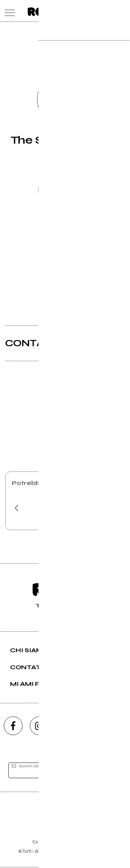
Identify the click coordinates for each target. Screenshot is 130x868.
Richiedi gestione (65, 191)
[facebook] (13, 727)
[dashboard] (122, 11)
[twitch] (91, 727)
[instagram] (39, 727)
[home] (50, 10)
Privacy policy (84, 844)
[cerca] (108, 11)
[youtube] (65, 727)
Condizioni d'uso (49, 844)
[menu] (8, 11)
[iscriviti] (112, 772)
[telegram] (117, 727)
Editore (65, 814)
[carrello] (95, 11)
